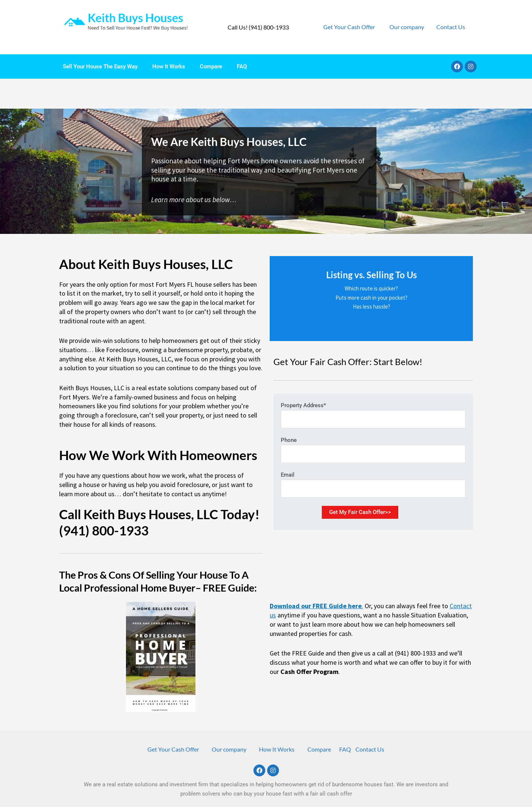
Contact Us (451, 27)
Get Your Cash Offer (349, 27)
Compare (211, 67)
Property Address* (373, 385)
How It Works (169, 67)
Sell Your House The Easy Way (100, 67)
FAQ (242, 67)
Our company (407, 27)
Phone (373, 420)
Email (373, 455)
